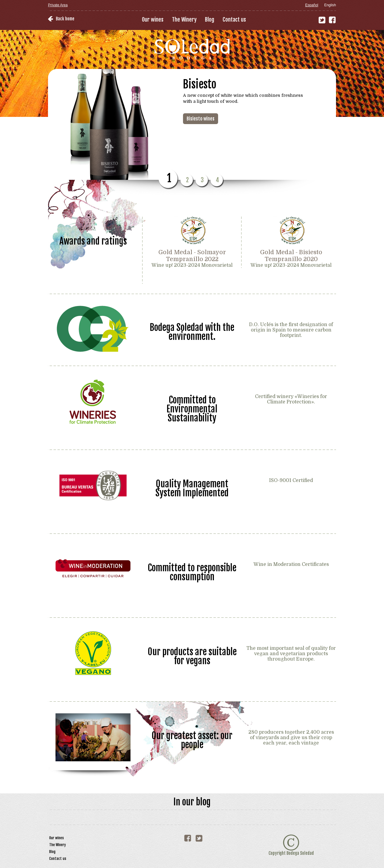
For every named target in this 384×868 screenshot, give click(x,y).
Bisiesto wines (201, 119)
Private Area (58, 5)
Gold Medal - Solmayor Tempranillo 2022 (192, 256)
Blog (210, 19)
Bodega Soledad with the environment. (192, 331)
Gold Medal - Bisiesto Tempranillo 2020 (291, 256)
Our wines (153, 19)
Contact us (234, 19)
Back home (65, 19)
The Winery (184, 19)
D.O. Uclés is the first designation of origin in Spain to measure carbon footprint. (291, 330)
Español (312, 5)
